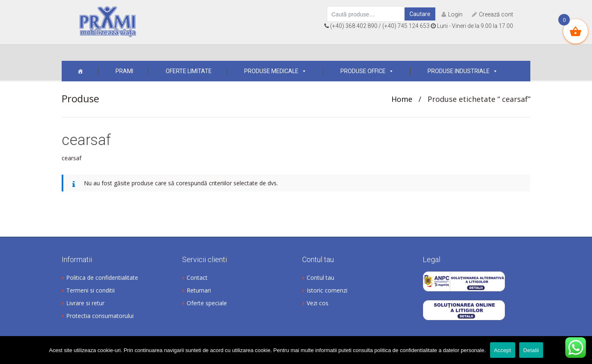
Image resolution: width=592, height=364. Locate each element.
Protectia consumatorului (100, 316)
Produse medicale (275, 71)
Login (452, 14)
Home (402, 99)
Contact (197, 278)
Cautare (420, 14)
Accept (503, 350)
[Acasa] (80, 71)
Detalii (531, 350)
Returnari (199, 290)
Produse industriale (463, 71)
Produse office (367, 71)
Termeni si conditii (90, 290)
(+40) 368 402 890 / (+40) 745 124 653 (377, 26)
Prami (124, 71)
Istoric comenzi (327, 290)
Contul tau (320, 278)
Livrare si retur (85, 303)
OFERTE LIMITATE (189, 71)
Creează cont (493, 14)
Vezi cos (318, 303)
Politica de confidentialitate (102, 278)
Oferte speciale (207, 303)
